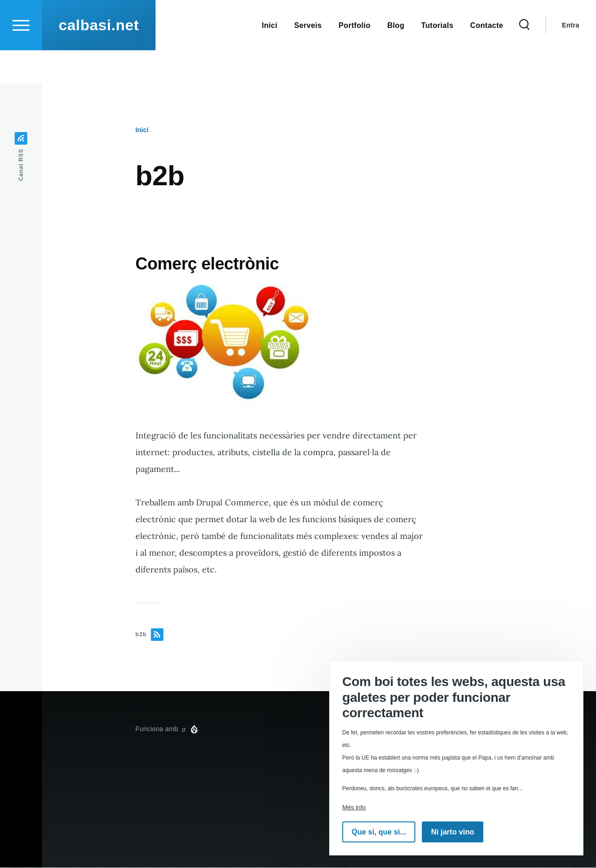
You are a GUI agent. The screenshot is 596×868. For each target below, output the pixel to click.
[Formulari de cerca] (524, 59)
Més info (354, 807)
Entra (571, 59)
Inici (142, 130)
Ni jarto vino (453, 832)
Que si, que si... (379, 832)
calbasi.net (99, 59)
